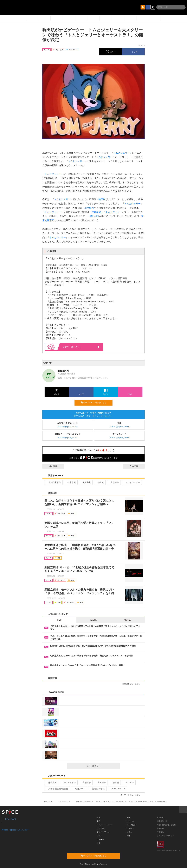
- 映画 (98, 843)
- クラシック (101, 828)
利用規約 (160, 832)
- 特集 (128, 836)
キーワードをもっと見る (132, 795)
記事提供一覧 (162, 821)
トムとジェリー (121, 153)
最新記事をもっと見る (132, 684)
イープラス (48, 801)
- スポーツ (100, 840)
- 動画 (128, 818)
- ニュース (130, 821)
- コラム (129, 832)
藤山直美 (51, 783)
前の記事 (51, 466)
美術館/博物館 (97, 789)
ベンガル (128, 783)
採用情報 (160, 828)
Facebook (11, 819)
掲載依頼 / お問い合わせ (166, 825)
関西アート (79, 789)
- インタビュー (132, 825)
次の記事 (136, 466)
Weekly (93, 620)
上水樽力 (89, 208)
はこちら (81, 347)
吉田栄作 (100, 783)
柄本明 (114, 783)
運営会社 (160, 818)
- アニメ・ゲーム (102, 832)
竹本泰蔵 (96, 212)
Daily (59, 620)
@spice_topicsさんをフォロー (15, 830)
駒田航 (102, 199)
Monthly (128, 620)
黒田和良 (94, 216)
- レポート (130, 828)
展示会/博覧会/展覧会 (57, 789)
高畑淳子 (85, 783)
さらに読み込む (102, 766)
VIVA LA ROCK (117, 789)
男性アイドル (68, 783)
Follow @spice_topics (68, 427)
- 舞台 (98, 821)
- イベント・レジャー (104, 825)
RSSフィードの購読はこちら (95, 402)
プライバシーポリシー (166, 836)
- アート (99, 836)
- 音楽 (98, 818)
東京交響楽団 (53, 482)
